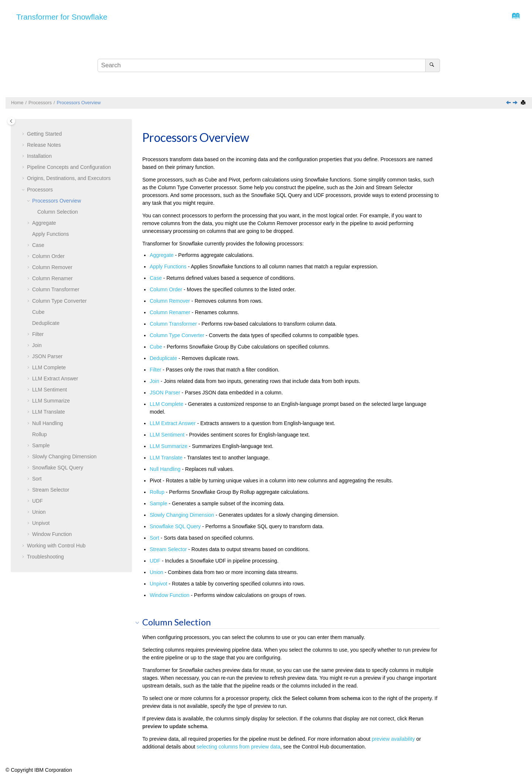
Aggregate (44, 223)
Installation (39, 156)
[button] (24, 134)
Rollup (40, 434)
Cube (38, 312)
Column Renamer (52, 278)
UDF (37, 501)
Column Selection (58, 212)
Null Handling (47, 423)
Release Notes (44, 145)
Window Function (52, 534)
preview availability (393, 739)
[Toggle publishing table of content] (11, 121)
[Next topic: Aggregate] (516, 103)
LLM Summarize (51, 401)
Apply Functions (51, 234)
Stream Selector (51, 490)
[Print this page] (524, 103)
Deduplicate (46, 323)
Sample (41, 445)
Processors (40, 103)
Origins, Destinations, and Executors (69, 178)
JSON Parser (47, 356)
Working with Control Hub (56, 546)
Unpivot (41, 523)
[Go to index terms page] (514, 18)
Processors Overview (79, 103)
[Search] (432, 65)
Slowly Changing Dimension (64, 456)
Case (38, 245)
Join (37, 345)
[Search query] (269, 65)
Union (39, 512)
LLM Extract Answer (55, 378)
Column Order (48, 256)
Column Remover (52, 267)
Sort (37, 479)
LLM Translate (49, 412)
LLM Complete (49, 367)
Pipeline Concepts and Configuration (69, 167)
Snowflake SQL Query (58, 468)
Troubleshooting (45, 557)
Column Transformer (56, 289)
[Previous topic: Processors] (509, 103)
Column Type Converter (59, 301)
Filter (38, 334)
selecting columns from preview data (238, 747)
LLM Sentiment (50, 390)
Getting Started (44, 134)
